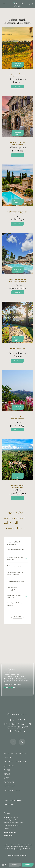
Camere (7, 758)
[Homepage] (18, 4)
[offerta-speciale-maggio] (17, 403)
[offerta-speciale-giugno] (17, 334)
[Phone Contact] (29, 4)
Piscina (7, 770)
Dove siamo (9, 786)
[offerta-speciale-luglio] (17, 266)
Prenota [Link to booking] (28, 865)
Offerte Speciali (12, 790)
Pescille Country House (16, 754)
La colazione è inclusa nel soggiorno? (17, 558)
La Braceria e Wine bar (15, 762)
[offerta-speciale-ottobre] (17, 60)
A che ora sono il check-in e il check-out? (17, 551)
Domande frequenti (10, 833)
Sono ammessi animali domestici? (17, 596)
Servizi (7, 774)
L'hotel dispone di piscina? (17, 566)
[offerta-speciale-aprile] (17, 471)
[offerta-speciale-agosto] (17, 197)
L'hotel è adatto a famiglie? (17, 581)
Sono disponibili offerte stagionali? (17, 604)
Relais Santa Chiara (9, 804)
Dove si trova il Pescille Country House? (17, 543)
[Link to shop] (5, 865)
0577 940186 (11, 817)
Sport (7, 778)
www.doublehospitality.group (18, 855)
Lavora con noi (8, 835)
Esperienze (9, 782)
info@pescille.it (11, 820)
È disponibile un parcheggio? (17, 589)
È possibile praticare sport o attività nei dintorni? (17, 574)
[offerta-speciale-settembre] (17, 129)
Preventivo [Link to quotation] (15, 865)
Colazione (9, 766)
